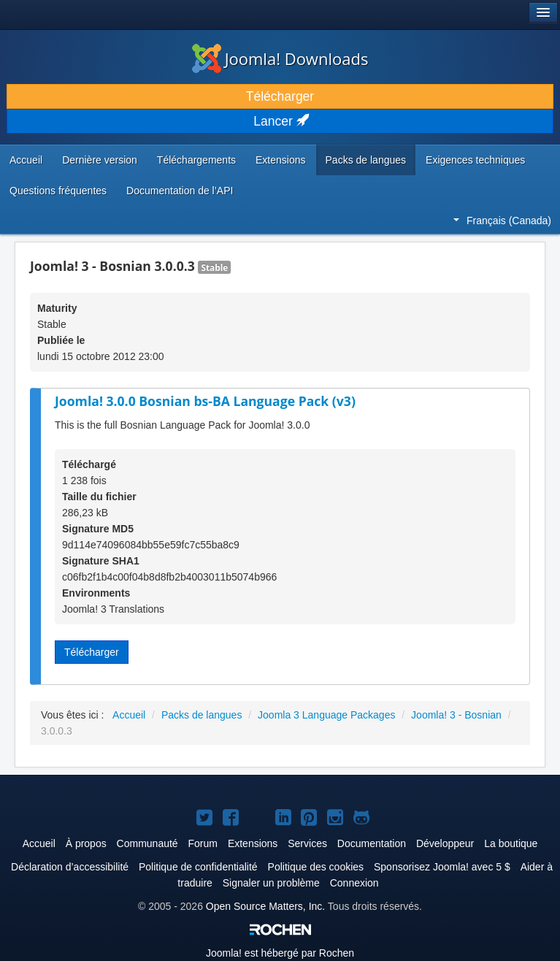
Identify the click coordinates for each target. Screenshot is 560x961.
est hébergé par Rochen (280, 953)
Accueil (26, 160)
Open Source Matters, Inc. (265, 906)
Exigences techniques (475, 160)
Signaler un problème (271, 883)
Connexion (354, 883)
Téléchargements (196, 160)
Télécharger (280, 96)
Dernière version (100, 160)
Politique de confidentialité (198, 867)
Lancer (280, 121)
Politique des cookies (316, 867)
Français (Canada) (502, 221)
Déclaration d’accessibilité (70, 867)
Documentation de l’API (180, 191)
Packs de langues (366, 160)
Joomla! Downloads (280, 58)
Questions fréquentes (58, 191)
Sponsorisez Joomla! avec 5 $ (442, 867)
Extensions (280, 160)
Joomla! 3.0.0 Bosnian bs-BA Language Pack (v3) (205, 401)
